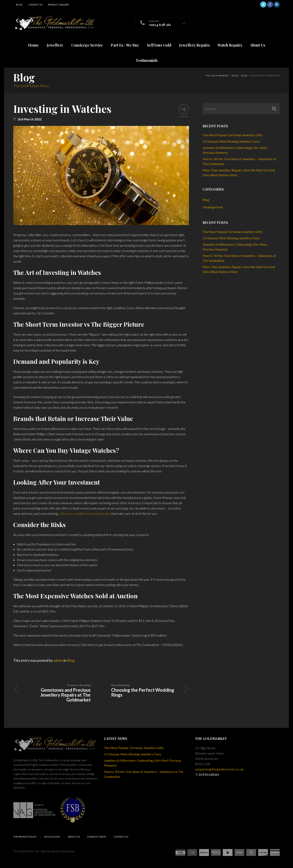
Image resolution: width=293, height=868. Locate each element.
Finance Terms (97, 837)
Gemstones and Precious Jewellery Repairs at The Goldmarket (57, 693)
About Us (74, 837)
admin (58, 660)
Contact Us (35, 5)
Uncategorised (213, 207)
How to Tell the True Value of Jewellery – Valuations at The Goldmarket (239, 161)
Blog (19, 5)
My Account (52, 837)
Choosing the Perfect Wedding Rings (145, 690)
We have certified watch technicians (86, 513)
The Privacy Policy (25, 837)
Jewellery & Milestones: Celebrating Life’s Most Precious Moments (235, 150)
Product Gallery (59, 5)
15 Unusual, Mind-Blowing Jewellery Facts (231, 141)
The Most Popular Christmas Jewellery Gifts (233, 135)
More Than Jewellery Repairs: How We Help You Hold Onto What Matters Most (239, 173)
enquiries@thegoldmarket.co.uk (219, 769)
